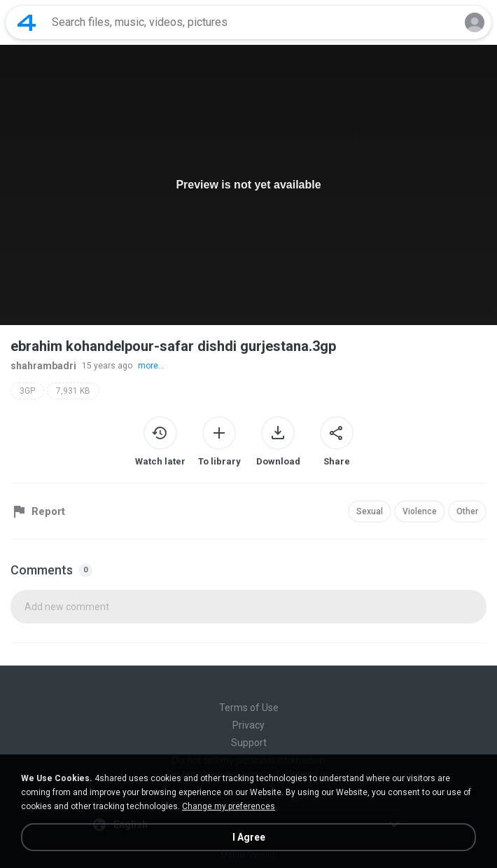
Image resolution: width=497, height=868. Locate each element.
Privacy (248, 725)
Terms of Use (249, 708)
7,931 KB (73, 391)
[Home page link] (27, 22)
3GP (27, 391)
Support (249, 743)
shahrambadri (43, 366)
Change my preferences (229, 806)
